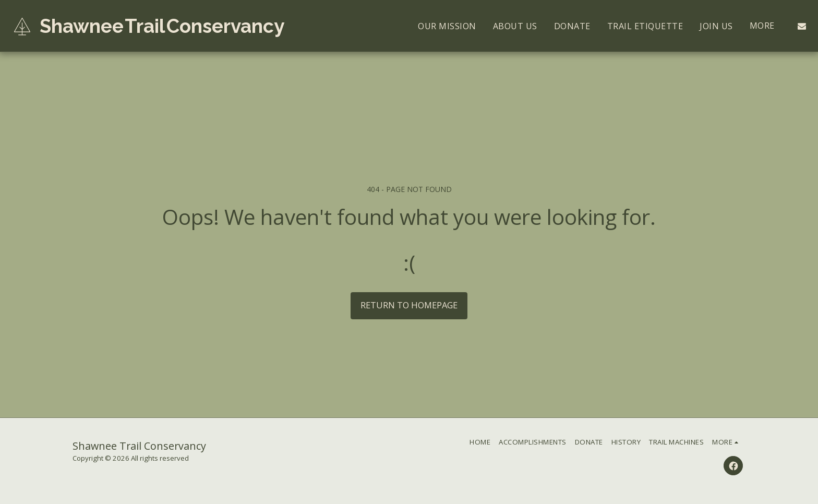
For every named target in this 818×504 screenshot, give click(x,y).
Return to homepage (409, 305)
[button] (802, 26)
